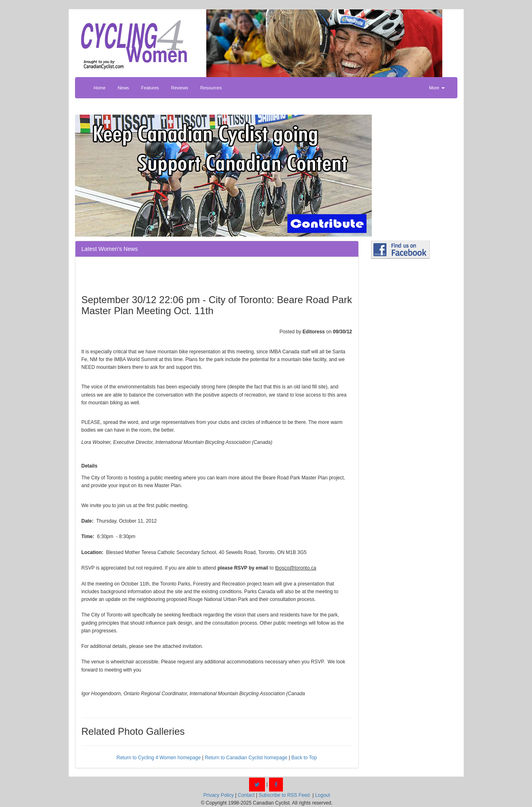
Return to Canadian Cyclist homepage (246, 758)
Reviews (180, 88)
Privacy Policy (219, 795)
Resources (211, 88)
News (124, 88)
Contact (246, 795)
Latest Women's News (110, 249)
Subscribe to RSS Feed (284, 795)
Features (150, 88)
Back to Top (304, 758)
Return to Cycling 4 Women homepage (159, 758)
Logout (323, 795)
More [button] (437, 88)
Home (100, 88)
